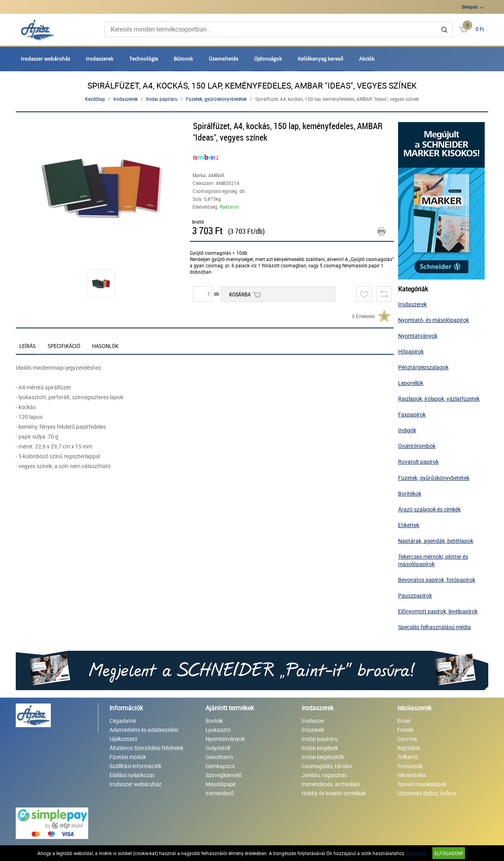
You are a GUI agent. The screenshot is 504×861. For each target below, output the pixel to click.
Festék (405, 730)
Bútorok (183, 59)
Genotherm (219, 757)
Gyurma (407, 739)
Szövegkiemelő (224, 775)
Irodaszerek (100, 59)
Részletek (417, 853)
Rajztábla (409, 748)
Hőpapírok (411, 351)
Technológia (144, 59)
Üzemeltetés (223, 59)
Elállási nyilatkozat (132, 775)
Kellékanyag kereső (321, 59)
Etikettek (409, 525)
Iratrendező (220, 793)
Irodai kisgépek (320, 748)
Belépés (470, 7)
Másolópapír (221, 784)
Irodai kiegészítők (323, 757)
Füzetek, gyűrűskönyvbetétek (216, 99)
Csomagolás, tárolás (327, 766)
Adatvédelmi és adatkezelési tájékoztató (144, 734)
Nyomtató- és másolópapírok (434, 320)
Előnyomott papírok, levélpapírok (438, 611)
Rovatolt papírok (418, 462)
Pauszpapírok (415, 595)
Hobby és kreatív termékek (334, 793)
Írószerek (313, 730)
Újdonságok (268, 59)
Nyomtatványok (418, 336)
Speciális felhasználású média (435, 627)
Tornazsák (410, 766)
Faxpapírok (412, 414)
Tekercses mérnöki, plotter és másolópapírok (433, 560)
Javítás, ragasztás (324, 775)
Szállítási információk (135, 766)
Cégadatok (123, 721)
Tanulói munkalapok (422, 784)
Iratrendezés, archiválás (331, 784)
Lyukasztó (218, 730)
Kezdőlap (95, 99)
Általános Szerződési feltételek (146, 748)
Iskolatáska (411, 775)
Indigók (407, 430)
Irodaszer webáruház (45, 59)
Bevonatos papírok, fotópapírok (437, 580)
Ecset (404, 721)
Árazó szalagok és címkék (429, 509)
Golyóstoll (218, 748)
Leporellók (411, 383)
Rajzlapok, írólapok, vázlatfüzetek (439, 399)
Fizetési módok (128, 757)
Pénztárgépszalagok (423, 367)
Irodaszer (313, 721)
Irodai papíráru (162, 99)
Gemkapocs (220, 766)
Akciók (367, 59)
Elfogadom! (449, 853)
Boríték (214, 721)
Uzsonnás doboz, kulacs (427, 793)
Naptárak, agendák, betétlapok (436, 541)
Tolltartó (408, 757)
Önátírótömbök (417, 446)
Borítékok (410, 493)
